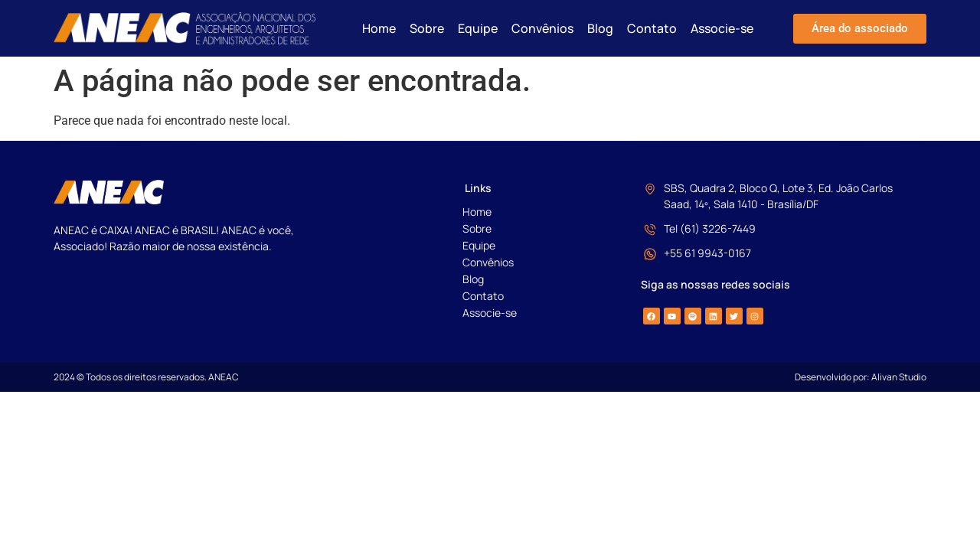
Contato (652, 28)
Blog (600, 28)
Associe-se (722, 28)
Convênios (542, 28)
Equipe (478, 28)
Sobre (427, 28)
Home (379, 28)
